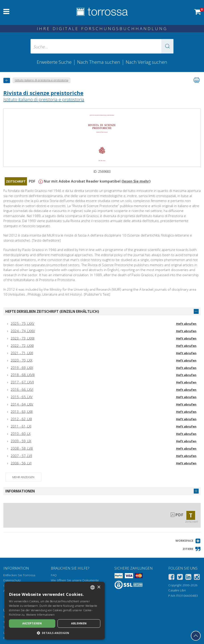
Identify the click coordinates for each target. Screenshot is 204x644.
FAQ (54, 575)
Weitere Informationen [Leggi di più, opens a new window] (40, 615)
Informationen (20, 491)
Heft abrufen (186, 324)
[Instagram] (197, 578)
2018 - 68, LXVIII (23, 375)
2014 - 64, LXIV (22, 404)
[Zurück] (7, 80)
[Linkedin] (188, 578)
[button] (167, 46)
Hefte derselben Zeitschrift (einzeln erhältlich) (52, 311)
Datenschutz (12, 580)
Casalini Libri (177, 590)
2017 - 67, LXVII (22, 382)
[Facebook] (171, 578)
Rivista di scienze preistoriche (43, 93)
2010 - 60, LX (21, 434)
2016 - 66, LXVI (22, 389)
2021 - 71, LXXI (22, 353)
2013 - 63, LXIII (22, 412)
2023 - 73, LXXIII (23, 338)
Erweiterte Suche (54, 62)
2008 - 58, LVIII (22, 448)
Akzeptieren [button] (32, 623)
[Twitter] (180, 578)
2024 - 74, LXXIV (23, 331)
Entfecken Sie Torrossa (19, 575)
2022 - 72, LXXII (22, 346)
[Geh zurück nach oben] (196, 636)
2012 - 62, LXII (21, 419)
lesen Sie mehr (136, 181)
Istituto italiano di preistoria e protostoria (44, 100)
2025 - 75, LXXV (23, 323)
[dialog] (55, 611)
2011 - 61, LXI (21, 426)
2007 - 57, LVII (21, 456)
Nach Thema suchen (99, 62)
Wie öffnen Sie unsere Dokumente (75, 580)
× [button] (99, 587)
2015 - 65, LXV (22, 397)
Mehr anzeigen (23, 477)
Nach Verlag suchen (146, 62)
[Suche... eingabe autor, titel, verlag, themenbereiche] (102, 46)
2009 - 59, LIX (21, 441)
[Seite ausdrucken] (197, 80)
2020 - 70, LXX (22, 360)
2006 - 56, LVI (21, 463)
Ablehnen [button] (79, 623)
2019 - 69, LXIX (22, 368)
